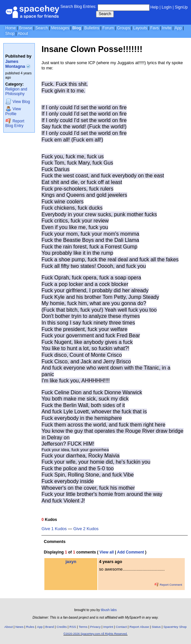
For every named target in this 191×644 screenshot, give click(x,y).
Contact (121, 627)
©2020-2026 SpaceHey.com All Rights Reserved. (95, 634)
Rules (30, 627)
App (178, 28)
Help (154, 7)
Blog (77, 28)
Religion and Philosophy (16, 92)
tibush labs (109, 610)
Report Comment (168, 585)
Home (11, 28)
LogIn (167, 7)
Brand (50, 627)
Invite (167, 28)
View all (107, 552)
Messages (60, 28)
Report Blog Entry (15, 123)
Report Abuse (139, 627)
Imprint (108, 627)
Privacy (95, 627)
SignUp (181, 7)
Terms (83, 627)
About (23, 34)
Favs (155, 28)
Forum (108, 28)
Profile (13, 111)
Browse (26, 28)
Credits (62, 627)
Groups (123, 28)
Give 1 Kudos (54, 529)
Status (156, 627)
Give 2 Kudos (86, 529)
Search (105, 14)
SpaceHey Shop (175, 627)
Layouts (140, 28)
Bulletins (92, 28)
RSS (73, 627)
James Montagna (18, 64)
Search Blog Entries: (78, 7)
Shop (10, 34)
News (20, 627)
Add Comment (131, 552)
